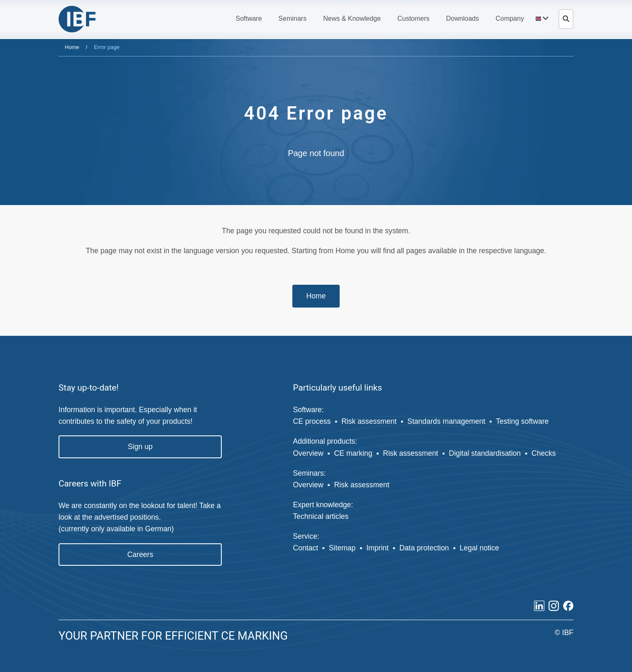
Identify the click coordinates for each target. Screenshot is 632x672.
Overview (308, 453)
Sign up (140, 447)
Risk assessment (369, 421)
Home (72, 47)
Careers (140, 555)
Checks (544, 453)
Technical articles (321, 516)
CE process (312, 421)
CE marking (353, 453)
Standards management (446, 421)
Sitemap (342, 548)
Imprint (377, 548)
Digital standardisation (485, 453)
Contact (305, 548)
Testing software (522, 421)
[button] (249, 19)
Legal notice (479, 548)
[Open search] (566, 19)
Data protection (424, 548)
